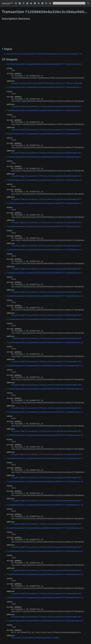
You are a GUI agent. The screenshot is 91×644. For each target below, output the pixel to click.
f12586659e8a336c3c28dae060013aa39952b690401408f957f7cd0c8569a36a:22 (45, 574)
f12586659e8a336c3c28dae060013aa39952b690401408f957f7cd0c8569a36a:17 (45, 458)
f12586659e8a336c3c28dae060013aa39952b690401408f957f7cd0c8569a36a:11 (45, 319)
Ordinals (7, 3)
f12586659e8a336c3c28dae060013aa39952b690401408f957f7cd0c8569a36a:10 (45, 295)
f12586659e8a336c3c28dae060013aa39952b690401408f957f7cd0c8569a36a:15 (45, 412)
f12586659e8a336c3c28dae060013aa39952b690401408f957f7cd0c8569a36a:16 (45, 435)
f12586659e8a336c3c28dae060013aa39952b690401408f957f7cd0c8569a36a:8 (44, 249)
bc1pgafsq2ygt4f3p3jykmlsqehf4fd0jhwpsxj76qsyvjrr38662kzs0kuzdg (47, 83)
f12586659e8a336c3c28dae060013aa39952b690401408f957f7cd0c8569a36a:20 (45, 528)
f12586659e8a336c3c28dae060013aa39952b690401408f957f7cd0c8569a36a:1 (44, 87)
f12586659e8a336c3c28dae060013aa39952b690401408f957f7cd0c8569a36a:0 (44, 64)
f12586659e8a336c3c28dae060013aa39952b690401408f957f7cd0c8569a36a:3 (44, 133)
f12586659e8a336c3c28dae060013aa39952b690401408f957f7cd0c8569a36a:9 (44, 272)
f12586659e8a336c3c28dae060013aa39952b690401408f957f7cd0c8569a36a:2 (44, 110)
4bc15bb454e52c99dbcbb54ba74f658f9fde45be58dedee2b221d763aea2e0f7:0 (44, 53)
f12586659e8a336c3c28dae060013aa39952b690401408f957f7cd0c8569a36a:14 (45, 388)
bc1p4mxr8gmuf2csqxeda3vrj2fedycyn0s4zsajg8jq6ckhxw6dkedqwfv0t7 (47, 106)
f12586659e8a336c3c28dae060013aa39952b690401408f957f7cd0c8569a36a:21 (45, 551)
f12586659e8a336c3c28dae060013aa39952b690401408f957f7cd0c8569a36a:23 (45, 597)
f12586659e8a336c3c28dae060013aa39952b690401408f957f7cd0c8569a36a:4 (44, 156)
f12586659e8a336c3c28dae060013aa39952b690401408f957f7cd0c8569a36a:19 (45, 504)
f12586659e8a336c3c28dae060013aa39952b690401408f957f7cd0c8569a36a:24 (45, 620)
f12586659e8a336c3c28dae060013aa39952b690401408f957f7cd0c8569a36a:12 (45, 342)
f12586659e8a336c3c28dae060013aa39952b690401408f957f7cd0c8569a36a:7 (44, 226)
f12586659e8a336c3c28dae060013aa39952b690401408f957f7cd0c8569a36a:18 (45, 481)
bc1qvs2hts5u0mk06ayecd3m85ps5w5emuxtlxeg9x (35, 637)
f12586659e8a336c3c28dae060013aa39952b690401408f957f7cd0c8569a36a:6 (44, 203)
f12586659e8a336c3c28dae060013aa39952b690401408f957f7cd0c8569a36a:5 (44, 180)
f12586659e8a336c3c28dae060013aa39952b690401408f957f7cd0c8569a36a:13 (45, 365)
